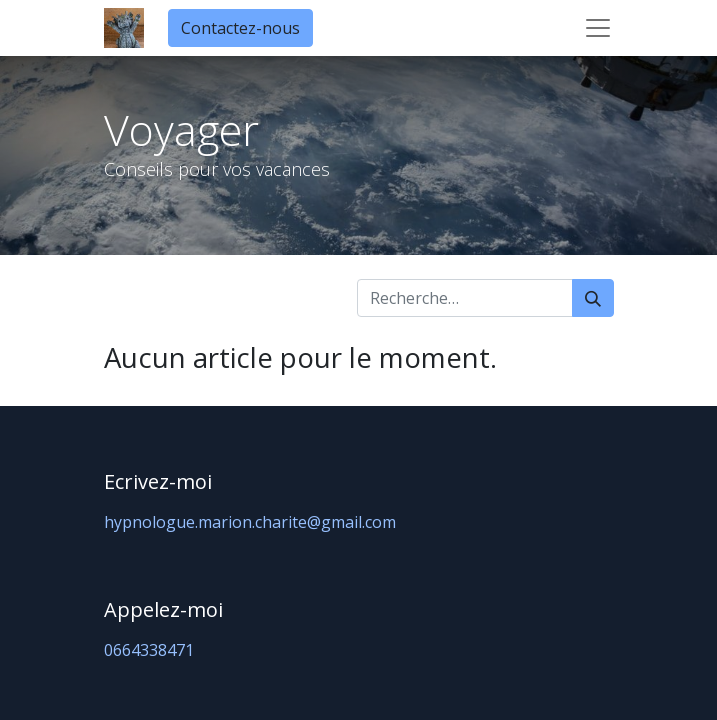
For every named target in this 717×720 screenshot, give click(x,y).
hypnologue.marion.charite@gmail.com (250, 522)
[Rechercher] (593, 298)
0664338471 (149, 650)
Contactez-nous (240, 28)
